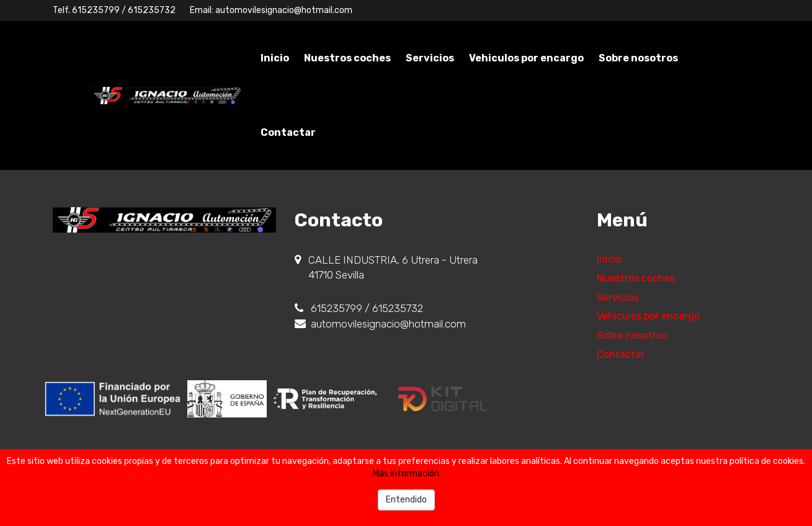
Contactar (288, 132)
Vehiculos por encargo (526, 58)
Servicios (430, 58)
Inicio (275, 58)
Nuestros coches (347, 58)
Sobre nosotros (638, 58)
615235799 (96, 10)
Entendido (406, 500)
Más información (406, 474)
